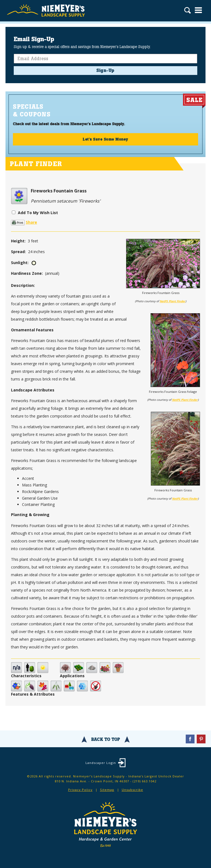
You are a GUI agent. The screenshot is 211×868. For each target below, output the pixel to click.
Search (188, 11)
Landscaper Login (101, 763)
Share (31, 222)
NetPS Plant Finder (173, 301)
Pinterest (201, 739)
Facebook (190, 739)
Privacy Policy (80, 790)
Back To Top (106, 739)
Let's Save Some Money (105, 139)
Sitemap (107, 790)
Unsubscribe (132, 790)
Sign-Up (105, 70)
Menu (198, 10)
